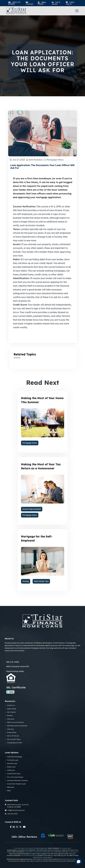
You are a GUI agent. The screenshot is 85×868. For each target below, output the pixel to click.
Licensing (10, 729)
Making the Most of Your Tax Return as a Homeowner (41, 466)
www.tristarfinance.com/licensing (29, 855)
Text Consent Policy (14, 739)
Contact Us (11, 705)
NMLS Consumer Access (15, 722)
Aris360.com (38, 852)
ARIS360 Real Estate (67, 859)
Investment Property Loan (16, 784)
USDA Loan (11, 770)
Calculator (11, 719)
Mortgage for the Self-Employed (37, 538)
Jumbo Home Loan (14, 774)
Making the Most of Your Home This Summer (42, 400)
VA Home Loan (12, 763)
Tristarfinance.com (73, 852)
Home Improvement (32, 509)
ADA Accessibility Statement (17, 726)
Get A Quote (11, 712)
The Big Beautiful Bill (14, 743)
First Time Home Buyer (15, 777)
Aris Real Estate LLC (30, 852)
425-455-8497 (11, 814)
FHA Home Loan (13, 760)
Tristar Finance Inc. (29, 848)
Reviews (10, 715)
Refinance (11, 787)
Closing (26, 581)
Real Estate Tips (41, 581)
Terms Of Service (13, 736)
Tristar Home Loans (19, 848)
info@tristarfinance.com (15, 810)
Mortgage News (30, 443)
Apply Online (12, 709)
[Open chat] (79, 862)
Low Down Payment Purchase (17, 780)
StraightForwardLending (47, 852)
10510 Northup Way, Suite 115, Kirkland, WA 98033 (17, 806)
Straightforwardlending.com (41, 848)
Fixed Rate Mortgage (14, 757)
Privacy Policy (12, 732)
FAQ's (9, 791)
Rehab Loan (11, 767)
